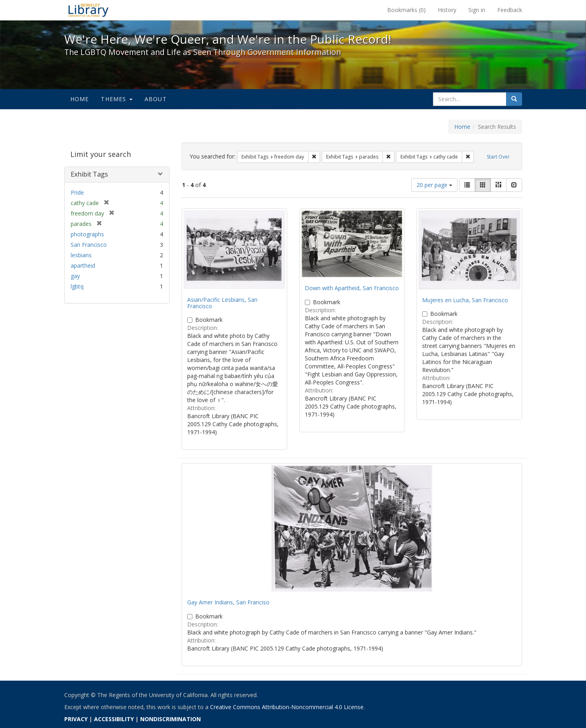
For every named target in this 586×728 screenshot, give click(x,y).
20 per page (434, 185)
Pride (77, 192)
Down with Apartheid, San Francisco (352, 288)
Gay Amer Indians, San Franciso (228, 602)
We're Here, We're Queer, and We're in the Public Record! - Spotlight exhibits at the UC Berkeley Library (88, 10)
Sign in (477, 10)
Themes (116, 99)
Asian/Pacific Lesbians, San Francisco (222, 303)
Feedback (510, 10)
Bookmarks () (406, 10)
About (156, 99)
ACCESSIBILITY (114, 719)
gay (75, 276)
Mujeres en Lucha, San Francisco (465, 300)
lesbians (81, 255)
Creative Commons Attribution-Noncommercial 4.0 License (287, 707)
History (447, 10)
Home (80, 99)
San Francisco (89, 245)
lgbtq (77, 286)
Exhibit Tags (89, 174)
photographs (87, 234)
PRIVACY (76, 719)
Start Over (498, 157)
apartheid (83, 265)
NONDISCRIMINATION (170, 719)
